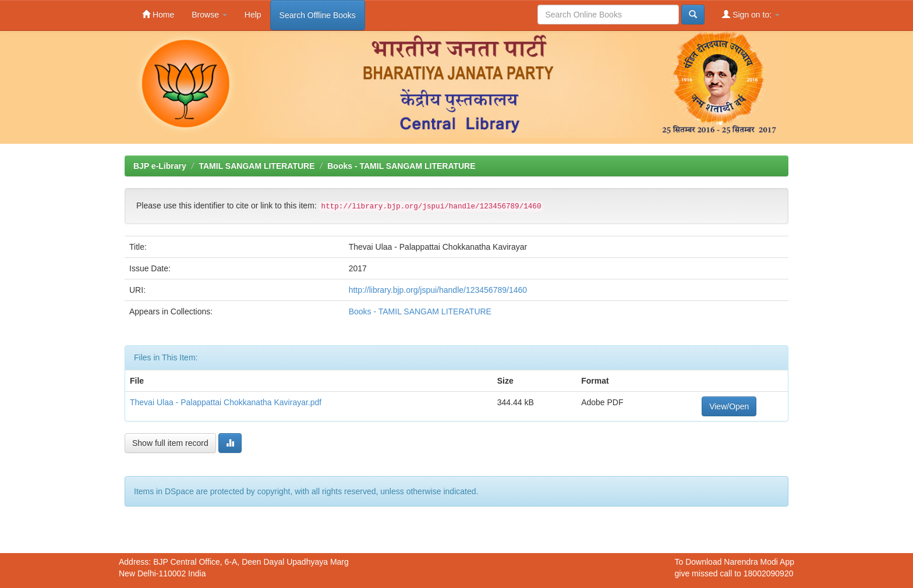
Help (253, 15)
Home (158, 14)
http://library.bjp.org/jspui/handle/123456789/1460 (438, 290)
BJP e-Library (160, 166)
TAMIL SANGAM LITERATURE (256, 166)
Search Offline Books (318, 15)
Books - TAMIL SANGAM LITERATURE (401, 166)
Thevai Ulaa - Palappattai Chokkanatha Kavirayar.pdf (226, 402)
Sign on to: (751, 14)
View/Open (729, 406)
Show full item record (170, 443)
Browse (209, 15)
